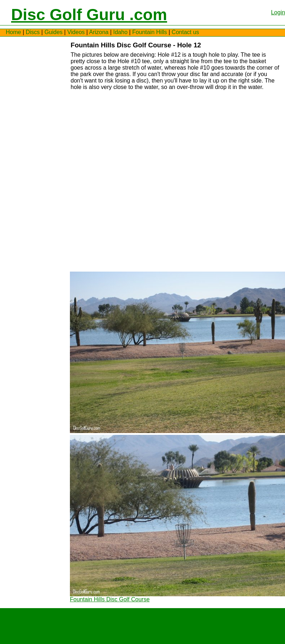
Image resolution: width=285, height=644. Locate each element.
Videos (76, 32)
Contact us (185, 32)
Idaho (120, 32)
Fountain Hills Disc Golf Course (110, 599)
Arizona (99, 32)
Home (13, 32)
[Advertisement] (27, 149)
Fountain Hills (150, 32)
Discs (33, 32)
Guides (54, 32)
